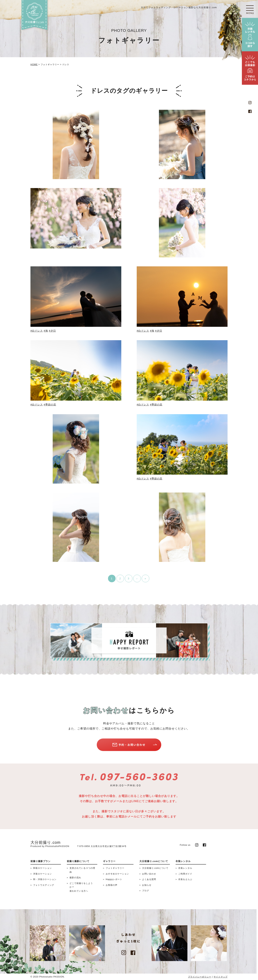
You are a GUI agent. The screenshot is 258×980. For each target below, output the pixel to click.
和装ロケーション (42, 868)
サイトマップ (221, 977)
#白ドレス (37, 331)
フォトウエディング (44, 885)
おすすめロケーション (117, 874)
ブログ (146, 891)
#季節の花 (50, 405)
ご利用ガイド (185, 874)
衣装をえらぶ (185, 879)
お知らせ (147, 885)
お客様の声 (112, 885)
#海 (46, 331)
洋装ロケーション (42, 874)
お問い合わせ (149, 874)
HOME (34, 65)
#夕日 (52, 331)
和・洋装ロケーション (45, 879)
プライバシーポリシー (200, 977)
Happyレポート (114, 879)
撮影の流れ (75, 878)
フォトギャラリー (115, 868)
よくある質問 (149, 879)
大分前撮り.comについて (155, 868)
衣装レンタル (185, 868)
